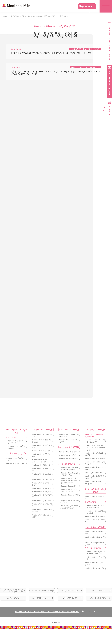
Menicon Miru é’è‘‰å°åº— (42, 510)
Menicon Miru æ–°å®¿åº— (42, 496)
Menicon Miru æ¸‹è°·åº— (42, 493)
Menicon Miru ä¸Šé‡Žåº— (41, 474)
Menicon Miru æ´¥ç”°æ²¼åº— (42, 451)
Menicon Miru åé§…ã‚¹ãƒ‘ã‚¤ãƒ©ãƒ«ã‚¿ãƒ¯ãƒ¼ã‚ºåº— (69, 485)
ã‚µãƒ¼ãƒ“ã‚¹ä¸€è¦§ (70, 597)
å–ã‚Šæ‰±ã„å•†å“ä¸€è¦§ (42, 598)
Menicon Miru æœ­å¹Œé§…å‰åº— (16, 446)
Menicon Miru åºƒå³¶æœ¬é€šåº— (96, 517)
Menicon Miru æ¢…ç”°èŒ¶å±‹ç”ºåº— (96, 446)
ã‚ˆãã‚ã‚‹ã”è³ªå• (99, 611)
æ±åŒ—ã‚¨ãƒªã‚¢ (16, 458)
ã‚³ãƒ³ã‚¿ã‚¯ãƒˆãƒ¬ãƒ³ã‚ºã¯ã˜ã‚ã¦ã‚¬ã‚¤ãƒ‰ (13, 599)
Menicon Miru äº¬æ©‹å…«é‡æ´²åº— (40, 465)
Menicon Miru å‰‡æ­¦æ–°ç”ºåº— (70, 506)
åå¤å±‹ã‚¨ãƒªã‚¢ (67, 469)
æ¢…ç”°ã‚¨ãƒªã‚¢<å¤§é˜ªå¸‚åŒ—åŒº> (95, 440)
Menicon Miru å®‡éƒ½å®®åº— (42, 440)
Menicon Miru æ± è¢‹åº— (42, 484)
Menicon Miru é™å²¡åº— (68, 460)
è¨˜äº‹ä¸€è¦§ (67, 16)
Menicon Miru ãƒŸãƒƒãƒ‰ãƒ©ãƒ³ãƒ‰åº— (69, 473)
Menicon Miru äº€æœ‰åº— (42, 480)
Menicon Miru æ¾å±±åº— (95, 525)
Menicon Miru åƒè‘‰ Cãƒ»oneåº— (42, 446)
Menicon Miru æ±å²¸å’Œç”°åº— (94, 487)
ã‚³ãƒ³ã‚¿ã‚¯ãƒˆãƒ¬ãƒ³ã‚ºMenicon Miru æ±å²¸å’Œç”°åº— (34, 16)
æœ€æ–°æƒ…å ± (92, 68)
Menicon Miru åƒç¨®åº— (69, 500)
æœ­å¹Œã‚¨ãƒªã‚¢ (12, 442)
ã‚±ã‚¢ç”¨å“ (74, 49)
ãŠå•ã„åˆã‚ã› (98, 628)
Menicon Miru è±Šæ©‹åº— (68, 464)
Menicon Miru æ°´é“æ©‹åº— (41, 460)
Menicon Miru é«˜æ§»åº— (95, 463)
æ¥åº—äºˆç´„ (13, 611)
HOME (5, 16)
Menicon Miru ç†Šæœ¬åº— (95, 543)
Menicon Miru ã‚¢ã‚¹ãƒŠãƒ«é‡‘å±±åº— (69, 495)
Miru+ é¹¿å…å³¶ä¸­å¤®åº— (96, 563)
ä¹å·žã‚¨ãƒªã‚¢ (96, 531)
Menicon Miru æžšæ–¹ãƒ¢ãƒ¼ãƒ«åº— (95, 467)
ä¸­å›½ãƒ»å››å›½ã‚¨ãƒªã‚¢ (96, 495)
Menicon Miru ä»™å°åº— (15, 468)
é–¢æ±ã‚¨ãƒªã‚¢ (43, 434)
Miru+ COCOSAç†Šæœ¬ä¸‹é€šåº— (94, 548)
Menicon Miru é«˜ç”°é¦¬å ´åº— (41, 488)
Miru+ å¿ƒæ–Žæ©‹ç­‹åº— (94, 477)
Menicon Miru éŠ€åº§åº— (42, 470)
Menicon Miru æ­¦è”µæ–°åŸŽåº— (42, 521)
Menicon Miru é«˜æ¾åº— (95, 521)
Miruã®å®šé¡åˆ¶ (110, 43)
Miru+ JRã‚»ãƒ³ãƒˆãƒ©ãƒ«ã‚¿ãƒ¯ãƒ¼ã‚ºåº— (69, 511)
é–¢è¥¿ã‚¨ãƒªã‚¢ (96, 434)
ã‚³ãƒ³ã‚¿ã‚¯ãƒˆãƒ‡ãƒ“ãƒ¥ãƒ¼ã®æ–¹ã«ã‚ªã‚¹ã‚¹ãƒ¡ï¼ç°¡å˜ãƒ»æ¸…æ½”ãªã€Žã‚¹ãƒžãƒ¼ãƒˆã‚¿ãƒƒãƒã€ (56, 73)
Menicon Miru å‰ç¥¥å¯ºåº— (42, 501)
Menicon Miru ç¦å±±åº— (94, 502)
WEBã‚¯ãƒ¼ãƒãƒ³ (70, 611)
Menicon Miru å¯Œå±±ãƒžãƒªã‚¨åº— (69, 440)
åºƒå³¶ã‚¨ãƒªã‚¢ (91, 507)
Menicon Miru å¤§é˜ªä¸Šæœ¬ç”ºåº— (94, 482)
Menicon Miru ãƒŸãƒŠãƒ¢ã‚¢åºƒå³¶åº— (96, 511)
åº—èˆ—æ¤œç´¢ (86, 7)
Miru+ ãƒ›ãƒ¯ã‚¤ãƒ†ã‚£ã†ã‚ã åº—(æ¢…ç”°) (96, 452)
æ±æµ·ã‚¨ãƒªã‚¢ (69, 452)
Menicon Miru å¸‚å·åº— (42, 455)
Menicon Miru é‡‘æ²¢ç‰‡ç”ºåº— (68, 446)
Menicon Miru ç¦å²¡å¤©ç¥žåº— (95, 537)
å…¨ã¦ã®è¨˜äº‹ (91, 49)
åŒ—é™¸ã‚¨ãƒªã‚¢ (69, 434)
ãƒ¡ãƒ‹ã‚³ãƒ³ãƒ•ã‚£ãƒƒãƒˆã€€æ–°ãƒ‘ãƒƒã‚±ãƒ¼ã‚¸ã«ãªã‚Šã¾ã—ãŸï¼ (52, 53)
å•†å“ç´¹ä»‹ (74, 68)
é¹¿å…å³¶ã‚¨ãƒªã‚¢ (93, 553)
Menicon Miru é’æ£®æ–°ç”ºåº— (15, 464)
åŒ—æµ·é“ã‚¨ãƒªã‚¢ (16, 436)
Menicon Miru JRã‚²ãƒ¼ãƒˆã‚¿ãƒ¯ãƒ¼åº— (70, 479)
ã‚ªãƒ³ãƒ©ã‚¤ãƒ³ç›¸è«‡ (42, 611)
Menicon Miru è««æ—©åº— (95, 574)
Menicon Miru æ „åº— (69, 491)
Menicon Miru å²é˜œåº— (68, 457)
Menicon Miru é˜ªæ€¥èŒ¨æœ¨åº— (95, 459)
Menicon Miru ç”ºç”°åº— (41, 505)
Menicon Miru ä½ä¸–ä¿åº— (94, 568)
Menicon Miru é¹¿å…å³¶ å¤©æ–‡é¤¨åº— (96, 557)
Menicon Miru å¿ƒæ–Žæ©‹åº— (94, 473)
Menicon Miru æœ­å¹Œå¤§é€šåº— (16, 452)
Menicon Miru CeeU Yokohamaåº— (42, 515)
